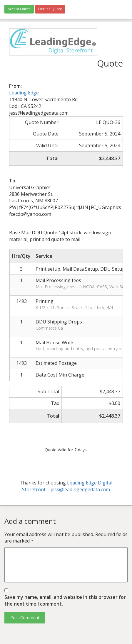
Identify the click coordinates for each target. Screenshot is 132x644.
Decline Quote (50, 9)
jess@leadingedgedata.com (80, 489)
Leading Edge (24, 93)
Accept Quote (19, 9)
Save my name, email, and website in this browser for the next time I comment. (65, 600)
